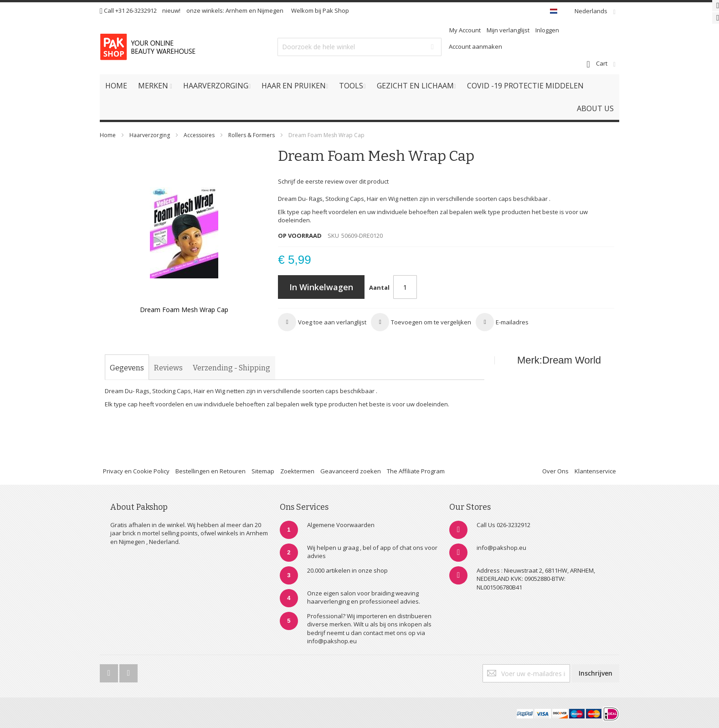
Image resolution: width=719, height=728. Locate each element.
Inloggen (547, 30)
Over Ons (555, 471)
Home (108, 135)
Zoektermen (297, 471)
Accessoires (199, 135)
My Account (465, 30)
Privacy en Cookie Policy (136, 471)
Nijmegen (270, 10)
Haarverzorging (150, 135)
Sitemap (263, 471)
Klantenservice (595, 471)
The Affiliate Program (416, 471)
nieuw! (171, 10)
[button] (322, 322)
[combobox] (359, 47)
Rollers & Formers (252, 135)
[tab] (127, 368)
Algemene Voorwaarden (341, 525)
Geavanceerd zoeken (351, 471)
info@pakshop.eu (501, 548)
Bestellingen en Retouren (211, 471)
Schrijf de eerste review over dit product (333, 181)
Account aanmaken (475, 46)
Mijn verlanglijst (508, 30)
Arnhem (236, 10)
